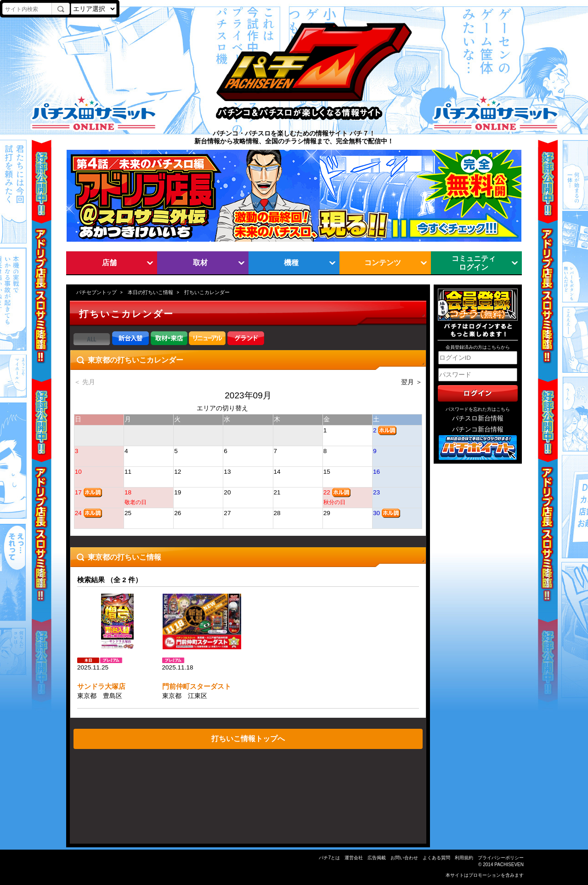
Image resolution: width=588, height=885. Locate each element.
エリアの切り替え (222, 408)
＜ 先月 (85, 382)
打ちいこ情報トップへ (248, 738)
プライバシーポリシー (501, 858)
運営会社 (354, 858)
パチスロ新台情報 (478, 418)
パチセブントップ (96, 292)
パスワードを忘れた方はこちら (478, 409)
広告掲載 (377, 858)
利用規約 (464, 858)
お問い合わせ (404, 858)
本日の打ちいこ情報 (150, 292)
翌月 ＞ (412, 382)
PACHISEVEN (509, 865)
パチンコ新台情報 (478, 429)
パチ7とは (329, 858)
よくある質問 (436, 858)
